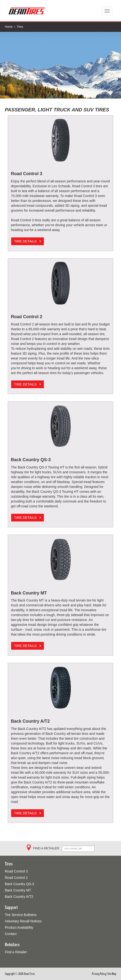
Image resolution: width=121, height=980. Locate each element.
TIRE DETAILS (28, 241)
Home (9, 27)
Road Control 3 (16, 871)
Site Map (112, 974)
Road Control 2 (16, 878)
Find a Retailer (16, 952)
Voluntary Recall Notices (23, 921)
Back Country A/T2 (19, 897)
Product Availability (19, 927)
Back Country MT (18, 890)
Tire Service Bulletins (21, 915)
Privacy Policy (99, 974)
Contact (11, 934)
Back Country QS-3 (20, 884)
